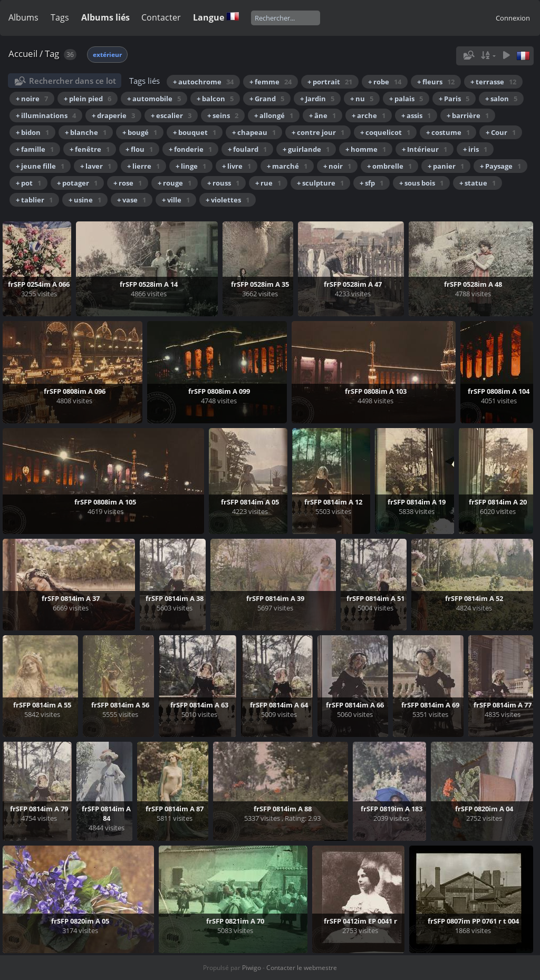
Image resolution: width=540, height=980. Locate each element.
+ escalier (171, 115)
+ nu (362, 99)
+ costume (448, 132)
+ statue (478, 183)
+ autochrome (203, 82)
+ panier (446, 166)
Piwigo (252, 968)
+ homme (366, 149)
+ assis (416, 115)
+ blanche (86, 132)
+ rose (128, 183)
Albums (23, 17)
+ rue (268, 183)
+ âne (322, 115)
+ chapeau (254, 132)
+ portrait (330, 82)
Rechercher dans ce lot (73, 81)
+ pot (28, 183)
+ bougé (140, 132)
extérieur (107, 55)
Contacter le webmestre (302, 968)
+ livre (237, 166)
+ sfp (372, 183)
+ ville (176, 200)
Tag (52, 54)
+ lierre (143, 166)
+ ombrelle (389, 166)
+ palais (406, 99)
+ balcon (215, 99)
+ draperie (113, 115)
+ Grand (267, 99)
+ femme (271, 82)
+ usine (85, 200)
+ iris (475, 149)
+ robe (385, 82)
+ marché (287, 166)
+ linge (191, 166)
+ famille (35, 149)
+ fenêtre (90, 149)
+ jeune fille (40, 166)
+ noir (337, 166)
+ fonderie (190, 149)
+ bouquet (195, 132)
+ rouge (175, 183)
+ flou (139, 149)
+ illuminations (46, 115)
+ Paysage (500, 166)
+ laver (96, 166)
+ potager (77, 183)
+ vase (132, 200)
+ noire (32, 99)
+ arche (369, 115)
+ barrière (468, 115)
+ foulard (247, 149)
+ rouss (223, 183)
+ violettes (228, 200)
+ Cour (501, 132)
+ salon (501, 99)
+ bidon (32, 132)
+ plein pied (88, 99)
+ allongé (274, 115)
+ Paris (454, 99)
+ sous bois (421, 183)
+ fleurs (436, 82)
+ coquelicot (385, 132)
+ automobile (154, 99)
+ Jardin (317, 99)
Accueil (23, 54)
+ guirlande (306, 149)
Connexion (513, 18)
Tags (60, 17)
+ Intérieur (425, 149)
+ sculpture (320, 183)
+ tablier (34, 200)
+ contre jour (318, 132)
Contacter (161, 17)
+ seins (223, 115)
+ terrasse (493, 82)
